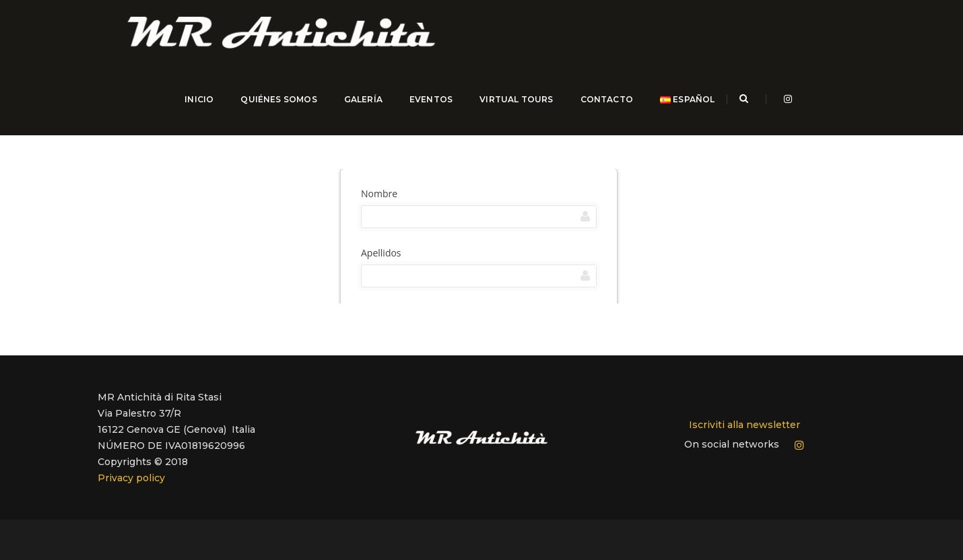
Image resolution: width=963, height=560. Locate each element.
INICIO (196, 107)
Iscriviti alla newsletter (744, 417)
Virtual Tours (513, 107)
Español (685, 107)
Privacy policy (131, 470)
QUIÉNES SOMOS (276, 107)
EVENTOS (428, 107)
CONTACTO (603, 107)
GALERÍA (360, 107)
